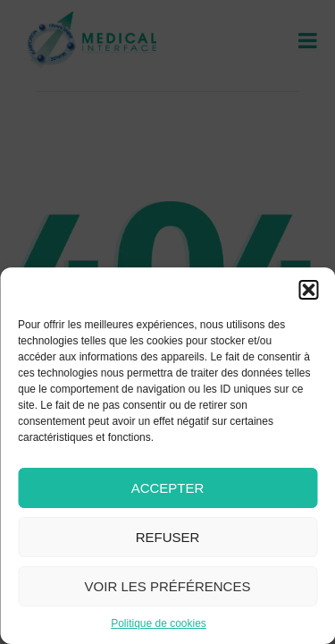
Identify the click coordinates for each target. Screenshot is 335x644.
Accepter (168, 488)
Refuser (168, 537)
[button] (308, 290)
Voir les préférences (168, 586)
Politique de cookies (159, 623)
